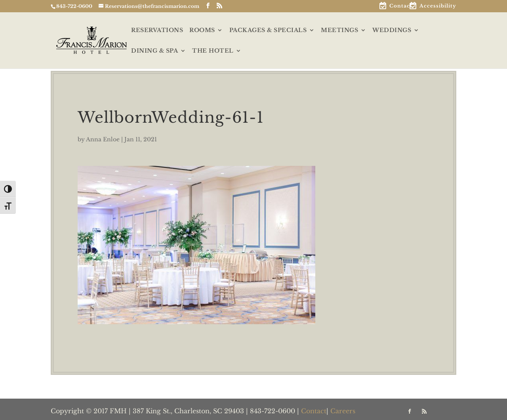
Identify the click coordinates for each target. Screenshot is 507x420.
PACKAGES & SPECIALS (268, 30)
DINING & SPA (154, 51)
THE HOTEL (213, 51)
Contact (401, 6)
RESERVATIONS (157, 30)
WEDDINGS (392, 30)
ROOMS (202, 30)
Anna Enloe (103, 139)
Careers (343, 411)
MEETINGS (339, 30)
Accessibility (438, 6)
